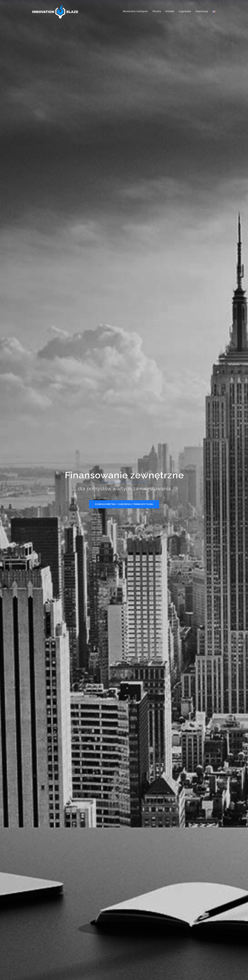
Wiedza (157, 11)
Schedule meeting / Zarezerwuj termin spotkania (124, 504)
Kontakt (170, 11)
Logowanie (185, 11)
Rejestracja (202, 11)
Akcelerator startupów (135, 11)
